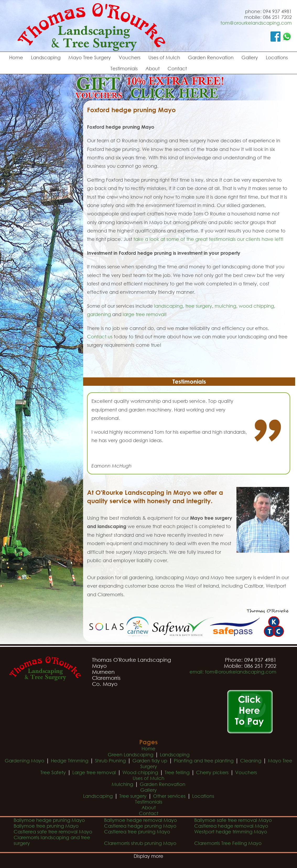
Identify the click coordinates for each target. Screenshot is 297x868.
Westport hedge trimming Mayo (231, 832)
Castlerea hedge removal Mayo (231, 826)
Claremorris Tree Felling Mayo (228, 843)
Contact (177, 68)
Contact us (100, 337)
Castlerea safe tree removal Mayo (53, 832)
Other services (169, 796)
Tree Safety (53, 772)
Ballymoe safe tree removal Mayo (233, 820)
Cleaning (251, 761)
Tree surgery (133, 796)
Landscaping (46, 57)
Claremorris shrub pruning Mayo (140, 843)
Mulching (122, 784)
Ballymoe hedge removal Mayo (141, 820)
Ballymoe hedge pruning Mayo (49, 820)
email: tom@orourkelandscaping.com (233, 672)
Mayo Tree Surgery (90, 57)
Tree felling (177, 772)
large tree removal (144, 314)
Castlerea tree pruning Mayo (137, 832)
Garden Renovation (211, 57)
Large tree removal (94, 772)
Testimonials (124, 68)
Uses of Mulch (164, 57)
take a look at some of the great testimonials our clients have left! (208, 239)
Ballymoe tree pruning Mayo (46, 826)
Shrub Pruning (110, 761)
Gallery (250, 57)
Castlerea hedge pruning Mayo (140, 826)
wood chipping (256, 306)
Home (16, 57)
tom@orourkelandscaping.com (256, 23)
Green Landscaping (131, 755)
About (153, 68)
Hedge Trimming (70, 761)
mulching (225, 306)
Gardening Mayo (25, 761)
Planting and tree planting (204, 761)
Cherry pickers (212, 772)
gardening (99, 314)
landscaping (168, 306)
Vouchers (130, 57)
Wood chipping (140, 772)
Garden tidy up (150, 761)
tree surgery (199, 306)
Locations (277, 57)
